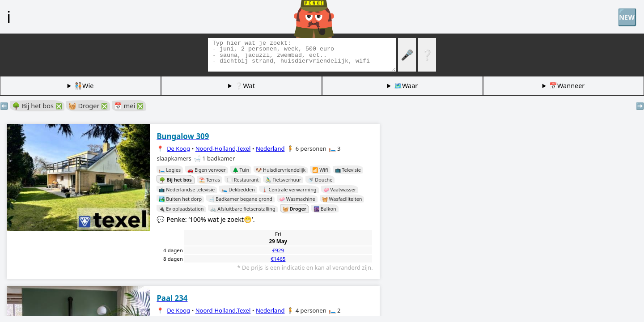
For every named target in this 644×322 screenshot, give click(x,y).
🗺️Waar (406, 86)
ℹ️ (9, 17)
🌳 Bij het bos (37, 106)
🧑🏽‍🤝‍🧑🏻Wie (84, 86)
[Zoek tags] (302, 55)
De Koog (178, 148)
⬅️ (4, 106)
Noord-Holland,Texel (223, 148)
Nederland (270, 148)
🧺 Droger (88, 106)
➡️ (640, 106)
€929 (278, 250)
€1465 (278, 259)
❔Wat (245, 86)
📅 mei (129, 106)
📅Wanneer (567, 86)
